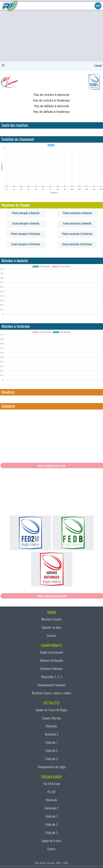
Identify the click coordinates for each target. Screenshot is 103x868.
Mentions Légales (52, 619)
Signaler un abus (51, 627)
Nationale (51, 726)
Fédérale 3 (51, 759)
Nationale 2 (52, 734)
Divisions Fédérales (51, 668)
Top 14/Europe (52, 784)
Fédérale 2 (51, 750)
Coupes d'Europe (51, 718)
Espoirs (51, 849)
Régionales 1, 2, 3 (52, 677)
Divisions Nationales (52, 660)
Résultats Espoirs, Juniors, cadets (51, 693)
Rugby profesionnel (51, 652)
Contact (51, 635)
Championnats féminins (51, 685)
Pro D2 (51, 792)
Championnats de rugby (52, 767)
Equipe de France (51, 841)
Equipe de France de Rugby (51, 710)
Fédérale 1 (51, 742)
